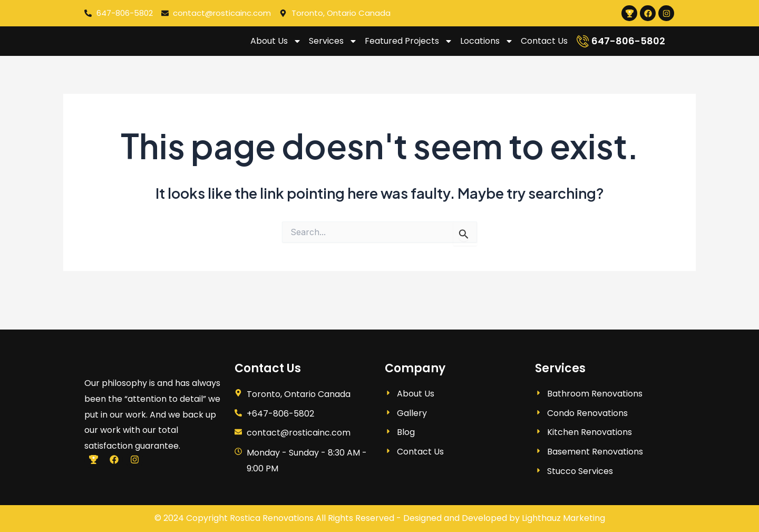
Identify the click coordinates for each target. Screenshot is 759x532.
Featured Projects (409, 47)
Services (333, 47)
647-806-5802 (628, 47)
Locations (487, 47)
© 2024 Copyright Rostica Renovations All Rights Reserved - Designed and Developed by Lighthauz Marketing (380, 518)
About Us (276, 47)
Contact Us (544, 47)
